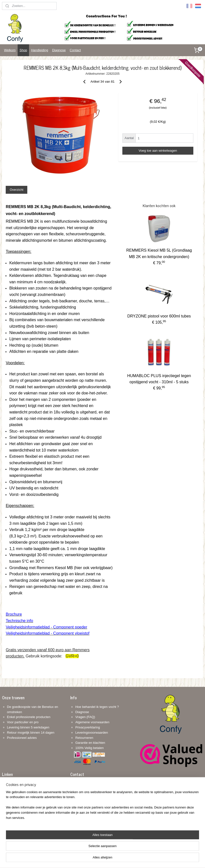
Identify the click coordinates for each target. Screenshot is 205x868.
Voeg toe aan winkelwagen (158, 151)
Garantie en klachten (90, 743)
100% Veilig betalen (89, 748)
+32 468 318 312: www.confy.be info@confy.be (86, 814)
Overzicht (17, 190)
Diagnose (59, 50)
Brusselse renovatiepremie (26, 788)
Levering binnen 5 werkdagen (28, 727)
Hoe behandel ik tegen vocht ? (97, 707)
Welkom (10, 50)
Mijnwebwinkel (146, 859)
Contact (75, 50)
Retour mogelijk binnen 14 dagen (31, 733)
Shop (23, 50)
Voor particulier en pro (23, 722)
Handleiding (40, 50)
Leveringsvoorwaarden (92, 733)
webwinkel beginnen (108, 859)
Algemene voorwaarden (92, 722)
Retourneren (84, 738)
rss (91, 859)
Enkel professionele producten (29, 717)
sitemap (83, 859)
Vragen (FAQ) (85, 717)
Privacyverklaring (87, 727)
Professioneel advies (22, 738)
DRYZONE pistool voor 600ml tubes (159, 316)
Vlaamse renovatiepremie (25, 783)
